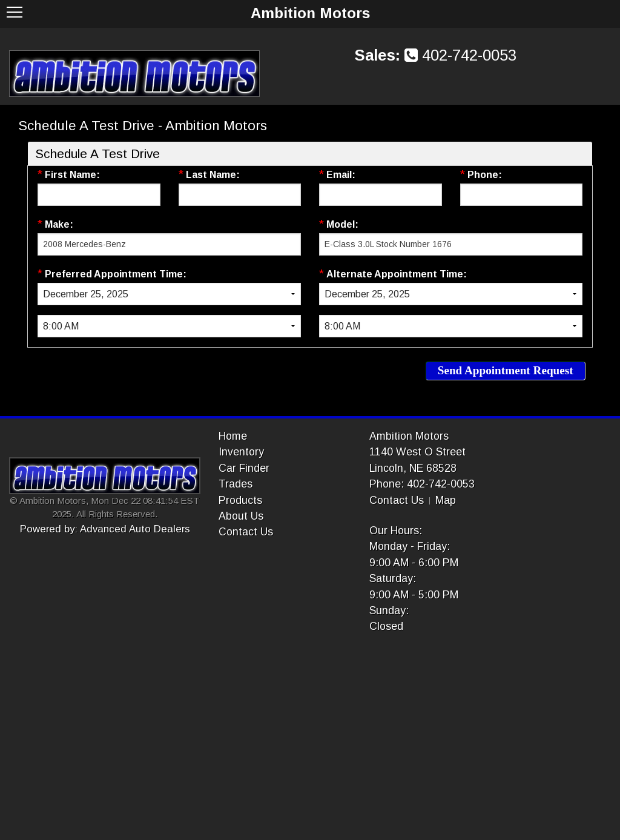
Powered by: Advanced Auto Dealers (105, 529)
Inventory (241, 452)
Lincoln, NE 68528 (413, 468)
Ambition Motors (409, 436)
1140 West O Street (417, 452)
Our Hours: (396, 531)
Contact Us (246, 532)
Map (446, 500)
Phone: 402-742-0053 (422, 484)
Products (240, 500)
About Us (241, 516)
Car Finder (244, 468)
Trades (236, 484)
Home (233, 436)
